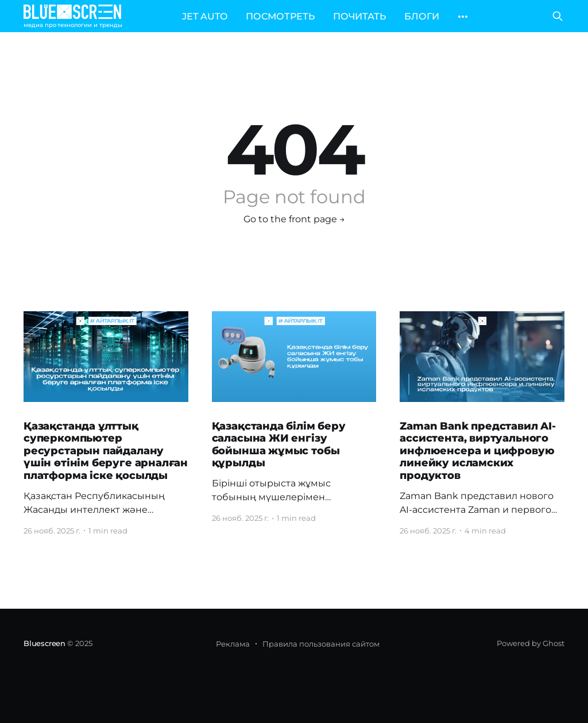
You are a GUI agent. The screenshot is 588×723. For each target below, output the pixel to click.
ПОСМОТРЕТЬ (280, 16)
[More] (463, 17)
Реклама (233, 644)
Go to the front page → (294, 219)
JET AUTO (205, 16)
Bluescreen (45, 643)
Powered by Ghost (531, 643)
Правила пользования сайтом (321, 644)
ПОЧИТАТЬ (359, 16)
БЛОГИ (422, 16)
